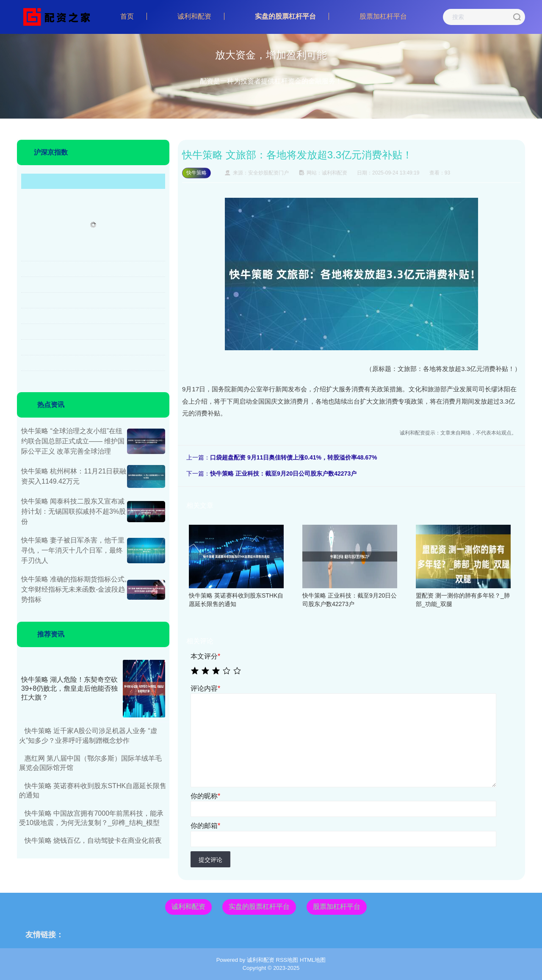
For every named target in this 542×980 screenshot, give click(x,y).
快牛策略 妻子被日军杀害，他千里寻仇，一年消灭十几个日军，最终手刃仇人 (73, 550)
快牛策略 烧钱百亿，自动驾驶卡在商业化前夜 (93, 840)
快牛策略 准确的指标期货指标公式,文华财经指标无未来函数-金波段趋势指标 (74, 589)
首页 (127, 16)
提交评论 (210, 860)
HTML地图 (313, 960)
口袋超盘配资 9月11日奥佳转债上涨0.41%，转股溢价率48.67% (293, 457)
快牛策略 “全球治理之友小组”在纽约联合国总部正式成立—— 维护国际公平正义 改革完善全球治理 (73, 441)
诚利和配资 (194, 16)
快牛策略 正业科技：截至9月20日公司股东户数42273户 (283, 473)
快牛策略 (196, 173)
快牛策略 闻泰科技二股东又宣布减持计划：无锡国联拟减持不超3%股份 (73, 511)
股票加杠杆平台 (383, 16)
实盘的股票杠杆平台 (285, 16)
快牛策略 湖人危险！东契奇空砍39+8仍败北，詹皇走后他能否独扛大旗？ (69, 688)
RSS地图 (287, 960)
